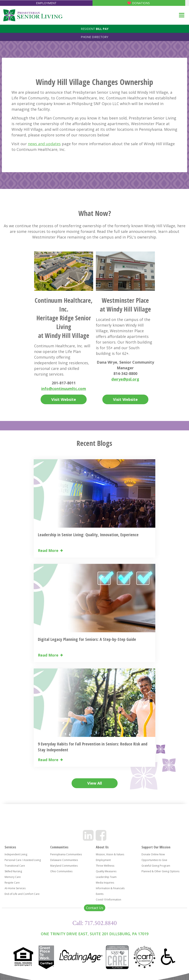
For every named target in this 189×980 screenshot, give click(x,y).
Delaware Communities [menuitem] (64, 860)
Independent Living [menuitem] (16, 854)
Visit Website (64, 399)
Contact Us (95, 908)
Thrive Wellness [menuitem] (105, 866)
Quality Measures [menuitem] (106, 871)
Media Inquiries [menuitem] (105, 883)
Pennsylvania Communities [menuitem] (66, 854)
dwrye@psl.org (125, 379)
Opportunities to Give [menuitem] (154, 860)
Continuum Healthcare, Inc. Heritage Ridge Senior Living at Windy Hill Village (64, 318)
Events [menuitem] (100, 894)
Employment (46, 3)
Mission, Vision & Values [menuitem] (110, 854)
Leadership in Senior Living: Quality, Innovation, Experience (88, 535)
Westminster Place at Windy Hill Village (125, 305)
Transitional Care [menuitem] (15, 866)
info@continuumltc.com (64, 389)
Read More (48, 551)
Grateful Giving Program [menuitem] (156, 866)
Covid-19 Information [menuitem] (109, 900)
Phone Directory (94, 37)
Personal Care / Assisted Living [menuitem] (23, 860)
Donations (141, 3)
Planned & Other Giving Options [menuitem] (160, 871)
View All (95, 783)
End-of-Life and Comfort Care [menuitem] (22, 894)
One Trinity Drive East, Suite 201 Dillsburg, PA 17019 (95, 934)
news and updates (44, 144)
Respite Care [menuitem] (12, 883)
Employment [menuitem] (103, 860)
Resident (95, 29)
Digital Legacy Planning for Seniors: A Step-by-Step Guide (87, 639)
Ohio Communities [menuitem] (61, 871)
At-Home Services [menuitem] (15, 888)
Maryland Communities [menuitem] (64, 866)
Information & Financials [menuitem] (110, 888)
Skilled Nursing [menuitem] (13, 871)
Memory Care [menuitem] (13, 877)
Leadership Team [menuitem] (106, 877)
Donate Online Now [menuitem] (153, 854)
